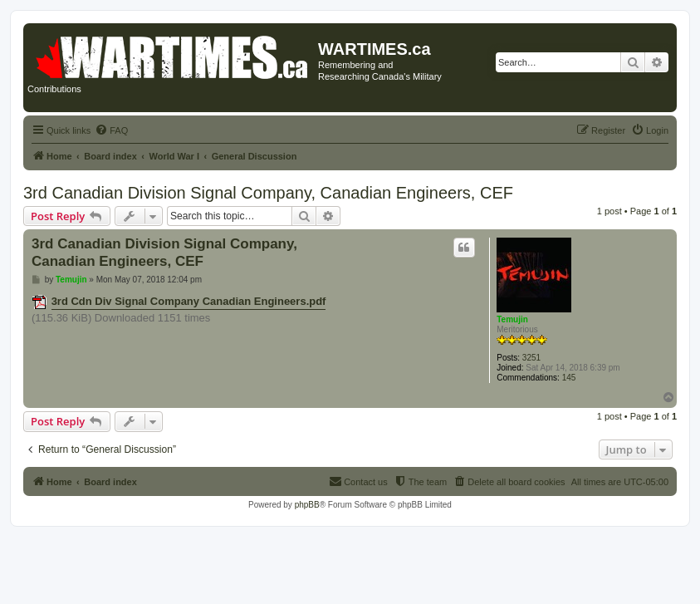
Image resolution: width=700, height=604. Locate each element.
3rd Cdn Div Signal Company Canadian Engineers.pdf (189, 301)
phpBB (307, 505)
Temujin (512, 319)
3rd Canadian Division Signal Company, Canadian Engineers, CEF (268, 193)
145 (569, 378)
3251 (531, 358)
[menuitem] (111, 130)
